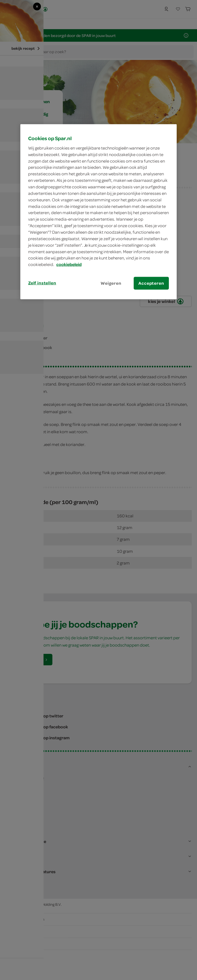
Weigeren (111, 283)
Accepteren (151, 283)
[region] (98, 212)
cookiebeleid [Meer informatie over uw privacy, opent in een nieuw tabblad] (69, 264)
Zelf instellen (42, 283)
